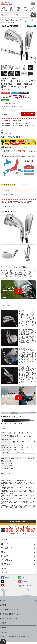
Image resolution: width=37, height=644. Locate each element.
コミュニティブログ (26, 586)
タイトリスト (32, 20)
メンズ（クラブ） (10, 20)
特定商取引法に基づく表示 (9, 619)
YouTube (5, 586)
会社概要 (3, 623)
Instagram (23, 582)
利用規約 (3, 600)
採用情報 (3, 628)
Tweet (2, 130)
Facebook (5, 578)
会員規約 (3, 605)
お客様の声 (4, 632)
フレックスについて (7, 195)
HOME (2, 20)
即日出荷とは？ (6, 190)
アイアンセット (21, 20)
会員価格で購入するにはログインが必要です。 (14, 106)
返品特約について (6, 133)
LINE (21, 578)
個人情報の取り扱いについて (9, 609)
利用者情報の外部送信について (10, 614)
